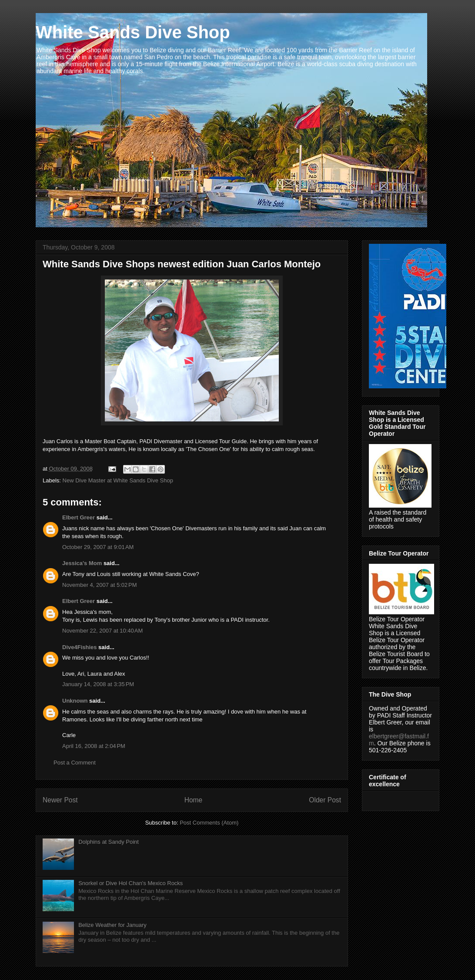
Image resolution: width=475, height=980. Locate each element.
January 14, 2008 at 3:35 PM (98, 684)
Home (194, 800)
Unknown (75, 701)
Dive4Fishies (80, 647)
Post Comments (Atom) (209, 823)
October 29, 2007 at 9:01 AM (98, 547)
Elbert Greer (79, 517)
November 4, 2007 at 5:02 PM (100, 585)
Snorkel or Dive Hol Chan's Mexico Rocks (130, 883)
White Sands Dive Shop (133, 32)
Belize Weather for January (112, 925)
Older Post (325, 800)
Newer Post (60, 800)
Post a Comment (75, 763)
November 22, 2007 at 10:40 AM (102, 631)
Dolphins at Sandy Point (109, 842)
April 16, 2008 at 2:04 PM (94, 746)
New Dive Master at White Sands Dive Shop (118, 480)
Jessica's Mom (82, 563)
